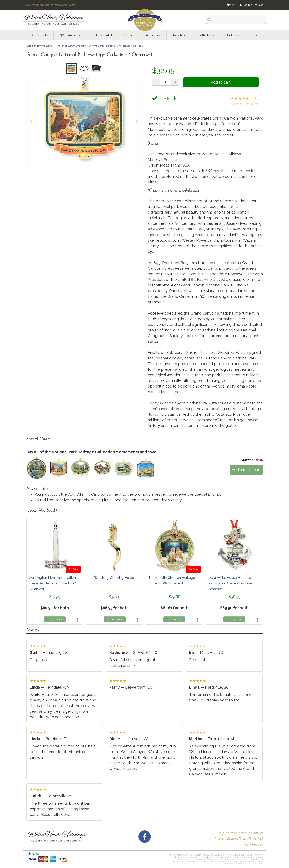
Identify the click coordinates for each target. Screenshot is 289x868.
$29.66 (174, 597)
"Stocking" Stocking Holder (115, 578)
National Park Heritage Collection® (125, 46)
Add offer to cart (246, 470)
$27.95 (55, 597)
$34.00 (115, 597)
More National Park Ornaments (71, 46)
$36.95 (234, 597)
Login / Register (251, 5)
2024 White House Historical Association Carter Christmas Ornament (230, 583)
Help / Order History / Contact (240, 833)
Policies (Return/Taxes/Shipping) (239, 839)
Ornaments (46, 46)
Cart (231, 5)
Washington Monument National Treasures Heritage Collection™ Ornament (54, 583)
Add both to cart (55, 619)
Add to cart (221, 82)
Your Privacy (254, 844)
